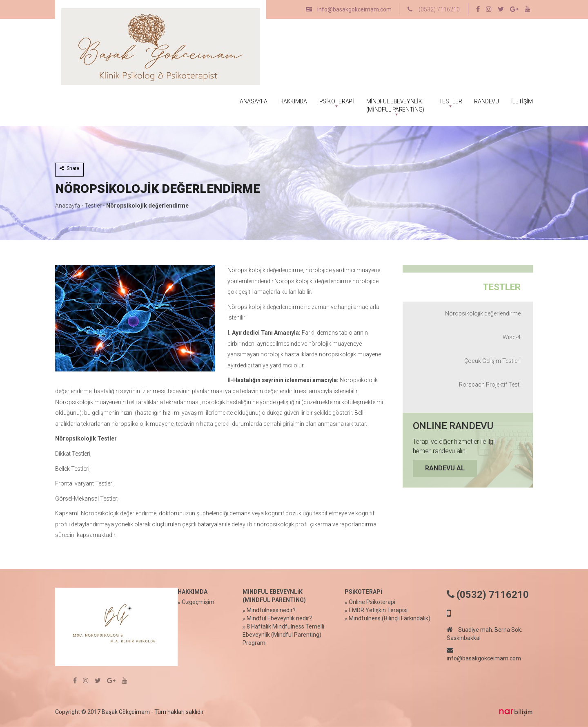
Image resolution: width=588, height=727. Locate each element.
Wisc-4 (512, 337)
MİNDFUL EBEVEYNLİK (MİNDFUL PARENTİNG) (395, 105)
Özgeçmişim (198, 602)
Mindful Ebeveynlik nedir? (279, 618)
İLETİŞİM (522, 101)
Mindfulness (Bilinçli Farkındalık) (390, 618)
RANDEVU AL (445, 468)
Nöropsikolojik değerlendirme (147, 206)
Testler (93, 206)
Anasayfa (68, 206)
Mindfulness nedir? (271, 610)
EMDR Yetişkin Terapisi (378, 610)
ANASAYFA (253, 101)
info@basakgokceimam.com (349, 9)
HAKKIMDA (293, 101)
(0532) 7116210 (434, 9)
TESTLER (451, 101)
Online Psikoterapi (372, 602)
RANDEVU (487, 101)
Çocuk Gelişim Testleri (492, 361)
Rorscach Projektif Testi (490, 385)
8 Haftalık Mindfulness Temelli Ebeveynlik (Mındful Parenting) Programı (283, 635)
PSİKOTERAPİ (337, 101)
